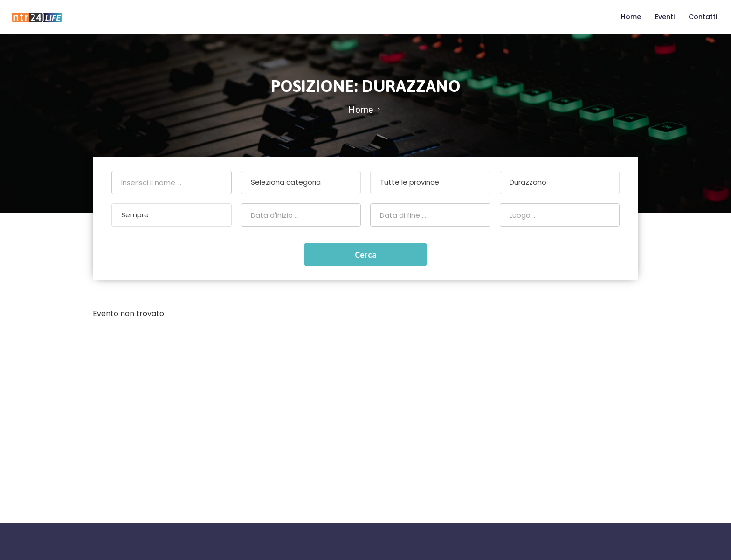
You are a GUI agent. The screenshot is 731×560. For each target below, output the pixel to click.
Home (631, 17)
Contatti (703, 17)
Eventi (665, 17)
